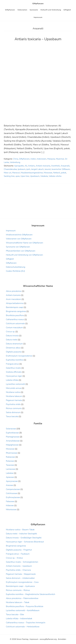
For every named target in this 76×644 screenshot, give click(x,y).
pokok (64, 173)
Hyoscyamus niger (14, 376)
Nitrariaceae (11, 509)
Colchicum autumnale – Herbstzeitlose (23, 627)
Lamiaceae (11, 469)
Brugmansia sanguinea (16, 311)
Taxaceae (10, 465)
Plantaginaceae (13, 437)
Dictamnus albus (13, 348)
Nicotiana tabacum (14, 396)
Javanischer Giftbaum (61, 169)
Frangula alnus (12, 364)
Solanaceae (11, 429)
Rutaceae (10, 461)
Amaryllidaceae (13, 441)
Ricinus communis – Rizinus (18, 590)
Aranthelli (55, 166)
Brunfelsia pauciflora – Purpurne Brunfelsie (25, 606)
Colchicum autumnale (15, 323)
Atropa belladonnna (15, 303)
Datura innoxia (12, 336)
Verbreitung (15, 162)
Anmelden (62, 639)
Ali (26, 166)
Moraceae (48, 173)
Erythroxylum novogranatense (19, 356)
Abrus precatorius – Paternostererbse (22, 598)
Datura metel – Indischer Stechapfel (21, 534)
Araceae (9, 485)
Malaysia (51, 159)
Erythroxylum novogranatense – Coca (22, 582)
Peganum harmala (14, 400)
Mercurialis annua (14, 388)
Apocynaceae (12, 481)
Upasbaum (35, 176)
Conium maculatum (14, 328)
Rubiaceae (10, 457)
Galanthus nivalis (13, 368)
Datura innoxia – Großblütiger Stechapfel (24, 538)
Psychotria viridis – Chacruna (18, 570)
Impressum (11, 231)
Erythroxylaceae (13, 497)
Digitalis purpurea (14, 352)
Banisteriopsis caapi (15, 307)
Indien (33, 159)
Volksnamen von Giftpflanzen (19, 239)
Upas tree (25, 176)
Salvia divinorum (13, 412)
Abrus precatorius (14, 291)
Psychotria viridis (13, 404)
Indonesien (42, 159)
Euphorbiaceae (12, 433)
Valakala (44, 176)
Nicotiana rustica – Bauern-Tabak (20, 530)
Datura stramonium (14, 344)
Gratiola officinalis (14, 372)
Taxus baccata (12, 416)
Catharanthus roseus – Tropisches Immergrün (26, 623)
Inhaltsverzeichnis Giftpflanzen (19, 235)
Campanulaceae (13, 489)
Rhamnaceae (12, 453)
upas (18, 176)
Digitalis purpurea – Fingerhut (19, 550)
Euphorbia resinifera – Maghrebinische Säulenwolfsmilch (31, 594)
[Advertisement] (38, 109)
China (16, 159)
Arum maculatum (14, 299)
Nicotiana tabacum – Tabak (18, 602)
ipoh (28, 169)
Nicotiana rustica (13, 392)
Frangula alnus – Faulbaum (18, 554)
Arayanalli (65, 166)
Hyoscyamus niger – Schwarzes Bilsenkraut (25, 542)
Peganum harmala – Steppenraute (21, 574)
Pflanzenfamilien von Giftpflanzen (21, 251)
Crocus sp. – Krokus (14, 558)
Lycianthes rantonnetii (15, 384)
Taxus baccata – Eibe (15, 614)
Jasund (47, 169)
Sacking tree (9, 176)
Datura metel (12, 340)
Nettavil (57, 173)
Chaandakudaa (10, 169)
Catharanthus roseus (15, 319)
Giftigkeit (10, 259)
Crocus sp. (10, 332)
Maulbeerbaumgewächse (32, 173)
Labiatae (10, 473)
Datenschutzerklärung (16, 267)
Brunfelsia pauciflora (15, 315)
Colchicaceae (12, 493)
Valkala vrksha (55, 176)
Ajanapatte (19, 166)
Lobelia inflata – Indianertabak (19, 619)
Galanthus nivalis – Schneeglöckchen (22, 562)
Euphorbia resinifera (15, 360)
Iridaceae (10, 505)
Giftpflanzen (38, 4)
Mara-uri (7, 173)
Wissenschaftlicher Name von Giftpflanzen (24, 243)
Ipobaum (22, 169)
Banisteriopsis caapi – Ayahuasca (20, 586)
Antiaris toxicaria (43, 166)
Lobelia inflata (12, 380)
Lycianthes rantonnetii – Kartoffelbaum (23, 610)
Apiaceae (10, 477)
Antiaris (31, 166)
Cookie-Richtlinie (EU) (15, 271)
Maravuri (16, 173)
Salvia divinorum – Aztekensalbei (20, 578)
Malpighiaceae (12, 445)
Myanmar (60, 159)
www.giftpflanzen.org (48, 639)
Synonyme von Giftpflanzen (18, 247)
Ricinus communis (14, 408)
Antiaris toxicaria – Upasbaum (38, 39)
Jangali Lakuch (37, 169)
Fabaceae (10, 501)
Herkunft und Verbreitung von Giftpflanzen (24, 255)
